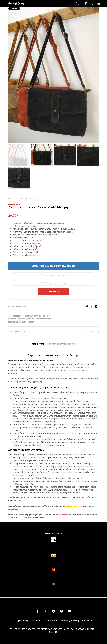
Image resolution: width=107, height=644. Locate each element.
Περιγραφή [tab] (38, 344)
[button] (79, 3)
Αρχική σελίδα (14, 199)
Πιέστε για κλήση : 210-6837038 (77, 621)
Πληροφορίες (21, 621)
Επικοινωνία (51, 621)
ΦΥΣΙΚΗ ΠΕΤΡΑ (26, 199)
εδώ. (45, 241)
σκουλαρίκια (62, 515)
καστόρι (25, 322)
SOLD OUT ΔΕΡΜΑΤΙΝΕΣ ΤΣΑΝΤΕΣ (39, 319)
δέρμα (18, 322)
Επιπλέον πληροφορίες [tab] (62, 344)
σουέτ (31, 322)
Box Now (36, 621)
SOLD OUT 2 (38, 199)
